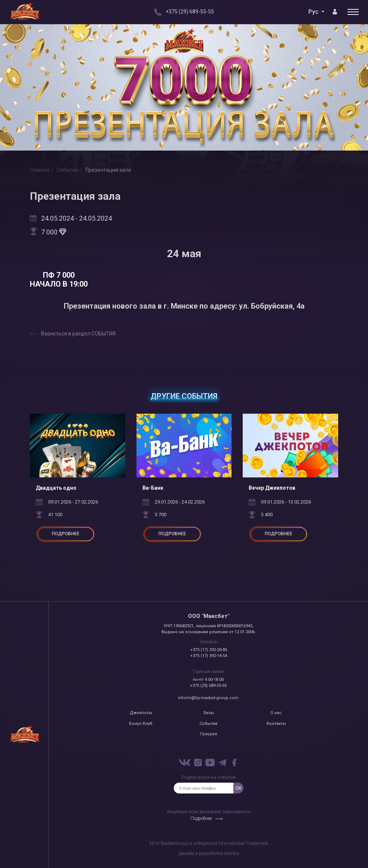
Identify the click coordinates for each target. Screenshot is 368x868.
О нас (276, 713)
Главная (40, 170)
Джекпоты (141, 713)
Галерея (209, 734)
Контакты (276, 724)
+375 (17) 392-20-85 (209, 650)
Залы (209, 713)
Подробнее (201, 818)
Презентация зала (108, 170)
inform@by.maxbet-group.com (208, 698)
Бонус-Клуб (141, 724)
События (67, 170)
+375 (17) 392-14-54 (209, 656)
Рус (314, 12)
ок (238, 788)
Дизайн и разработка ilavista (209, 853)
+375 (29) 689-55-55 (208, 686)
